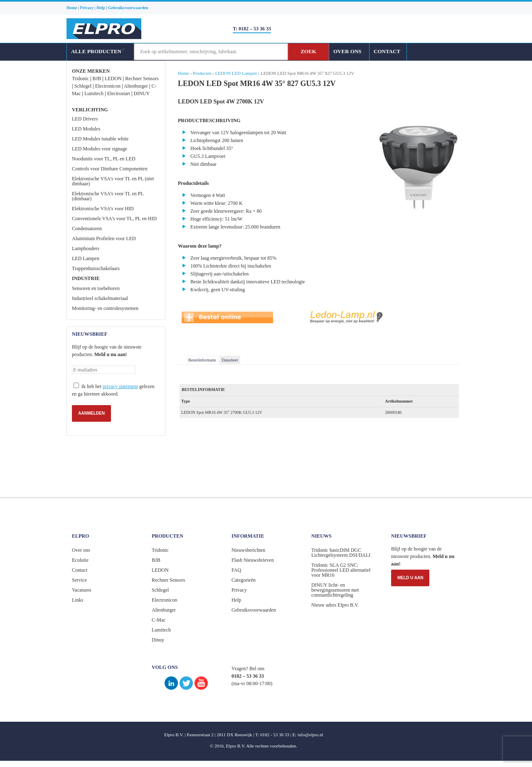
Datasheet (230, 360)
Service (79, 580)
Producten (202, 73)
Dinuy (158, 640)
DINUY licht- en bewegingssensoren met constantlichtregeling (335, 590)
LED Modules (86, 129)
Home (183, 73)
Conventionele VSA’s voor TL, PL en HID (114, 219)
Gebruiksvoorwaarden (254, 610)
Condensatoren (87, 229)
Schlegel (83, 86)
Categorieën (244, 580)
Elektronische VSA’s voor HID (103, 209)
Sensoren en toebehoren (96, 288)
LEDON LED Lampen (236, 73)
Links (78, 600)
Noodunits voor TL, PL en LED (104, 159)
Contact (80, 570)
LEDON (113, 79)
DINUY (142, 93)
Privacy (239, 590)
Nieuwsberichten (248, 550)
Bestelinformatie (202, 360)
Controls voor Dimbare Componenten (110, 169)
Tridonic (80, 79)
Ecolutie (80, 560)
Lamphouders (86, 248)
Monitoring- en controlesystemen (105, 308)
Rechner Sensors (142, 79)
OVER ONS (347, 51)
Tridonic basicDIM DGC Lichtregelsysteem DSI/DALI (341, 553)
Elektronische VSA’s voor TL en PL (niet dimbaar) (113, 181)
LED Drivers (85, 119)
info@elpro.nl (310, 735)
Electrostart (119, 93)
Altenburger (136, 86)
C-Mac (159, 620)
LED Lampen (86, 258)
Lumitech (94, 93)
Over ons (81, 550)
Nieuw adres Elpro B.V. (335, 605)
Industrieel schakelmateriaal (100, 298)
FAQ (236, 570)
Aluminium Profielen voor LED (104, 238)
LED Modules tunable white (100, 139)
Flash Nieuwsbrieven (253, 560)
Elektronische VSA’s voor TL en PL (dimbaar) (108, 196)
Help (236, 600)
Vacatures (82, 590)
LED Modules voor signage (100, 149)
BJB (97, 79)
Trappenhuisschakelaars (96, 268)
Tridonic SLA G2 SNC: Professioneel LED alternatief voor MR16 (341, 570)
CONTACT (387, 51)
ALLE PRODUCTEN (98, 51)
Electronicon (108, 86)
